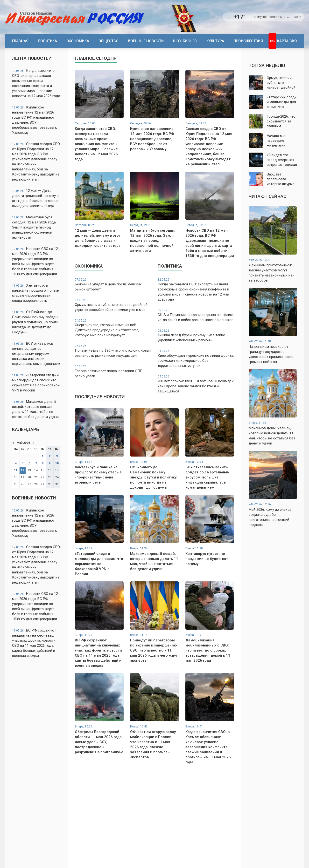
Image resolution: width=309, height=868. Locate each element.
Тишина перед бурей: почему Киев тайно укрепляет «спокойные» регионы (196, 336)
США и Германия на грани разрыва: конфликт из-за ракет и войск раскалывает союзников (196, 315)
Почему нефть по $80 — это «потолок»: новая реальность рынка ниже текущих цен (113, 351)
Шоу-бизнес (185, 41)
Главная (20, 41)
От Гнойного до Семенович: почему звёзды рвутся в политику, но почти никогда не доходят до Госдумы (35, 322)
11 (16, 470)
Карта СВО (287, 41)
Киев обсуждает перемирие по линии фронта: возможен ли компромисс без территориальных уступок (196, 358)
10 (57, 463)
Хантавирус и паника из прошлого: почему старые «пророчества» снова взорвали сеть (36, 293)
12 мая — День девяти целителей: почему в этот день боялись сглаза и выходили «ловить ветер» (35, 198)
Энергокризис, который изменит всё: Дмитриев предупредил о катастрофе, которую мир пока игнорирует (113, 328)
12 (22, 470)
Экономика (78, 41)
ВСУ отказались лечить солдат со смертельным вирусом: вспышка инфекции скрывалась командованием (36, 354)
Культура (215, 41)
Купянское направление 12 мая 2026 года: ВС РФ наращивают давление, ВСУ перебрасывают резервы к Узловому (35, 120)
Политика (47, 41)
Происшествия (248, 41)
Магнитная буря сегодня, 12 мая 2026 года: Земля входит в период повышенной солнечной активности (34, 227)
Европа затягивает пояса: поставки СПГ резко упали (113, 371)
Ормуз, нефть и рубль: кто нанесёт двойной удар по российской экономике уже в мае (113, 305)
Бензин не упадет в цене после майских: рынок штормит (113, 285)
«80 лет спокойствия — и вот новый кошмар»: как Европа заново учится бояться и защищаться (196, 384)
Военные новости (146, 41)
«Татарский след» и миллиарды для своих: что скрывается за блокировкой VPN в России (36, 383)
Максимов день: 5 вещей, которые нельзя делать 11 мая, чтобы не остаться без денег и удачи (35, 409)
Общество (109, 41)
